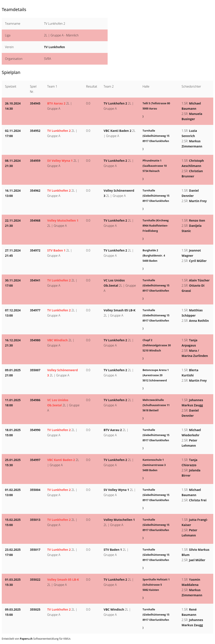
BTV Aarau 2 (56, 103)
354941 (35, 280)
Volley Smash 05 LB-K (120, 310)
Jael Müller (197, 560)
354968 (35, 220)
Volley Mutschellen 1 (63, 220)
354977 (35, 310)
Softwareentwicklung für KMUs (45, 639)
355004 (35, 490)
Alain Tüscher (199, 280)
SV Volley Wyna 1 (60, 161)
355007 (35, 370)
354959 (35, 161)
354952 (35, 131)
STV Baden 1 (56, 250)
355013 (35, 520)
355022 (35, 579)
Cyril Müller (198, 261)
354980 (35, 340)
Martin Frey (198, 201)
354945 (35, 103)
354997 (35, 460)
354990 (35, 430)
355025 (35, 609)
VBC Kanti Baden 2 (118, 131)
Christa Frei (198, 500)
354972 (35, 250)
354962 (35, 190)
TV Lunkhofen (55, 47)
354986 (35, 400)
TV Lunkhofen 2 (115, 103)
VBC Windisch (57, 340)
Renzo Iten (197, 220)
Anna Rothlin (199, 321)
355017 (35, 550)
